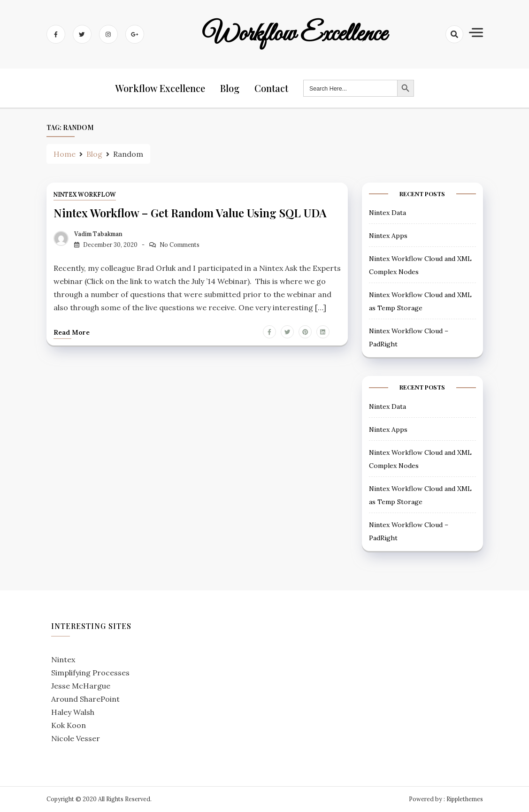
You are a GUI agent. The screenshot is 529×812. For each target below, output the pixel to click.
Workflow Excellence (295, 34)
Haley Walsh (73, 712)
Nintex (63, 659)
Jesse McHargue (81, 686)
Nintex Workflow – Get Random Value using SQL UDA (190, 213)
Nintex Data (387, 213)
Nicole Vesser (76, 738)
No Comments (180, 245)
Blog (230, 88)
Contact (271, 88)
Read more (72, 332)
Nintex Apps (388, 236)
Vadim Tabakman (98, 234)
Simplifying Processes (90, 673)
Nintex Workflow (85, 195)
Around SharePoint (85, 699)
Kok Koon (69, 725)
